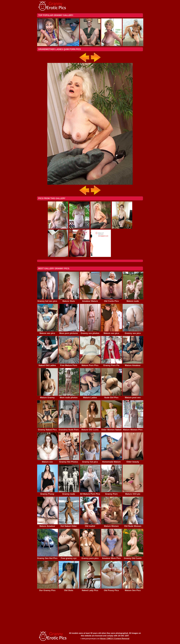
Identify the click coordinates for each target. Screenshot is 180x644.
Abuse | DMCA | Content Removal (115, 639)
